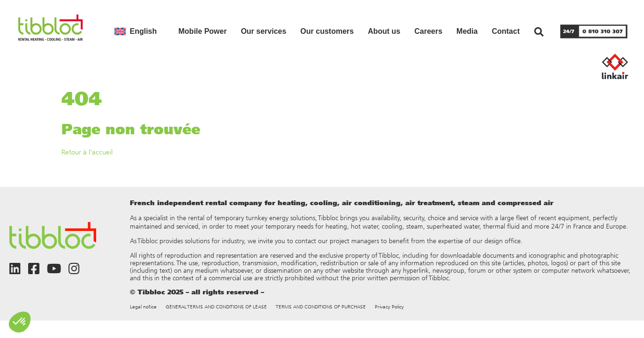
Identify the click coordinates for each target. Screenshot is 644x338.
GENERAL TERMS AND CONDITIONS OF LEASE (216, 307)
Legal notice (143, 307)
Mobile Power (202, 31)
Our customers (327, 31)
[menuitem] (136, 31)
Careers (428, 31)
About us (384, 31)
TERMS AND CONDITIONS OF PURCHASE (321, 307)
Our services (263, 31)
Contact (506, 31)
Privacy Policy (389, 307)
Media (467, 31)
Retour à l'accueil (87, 152)
